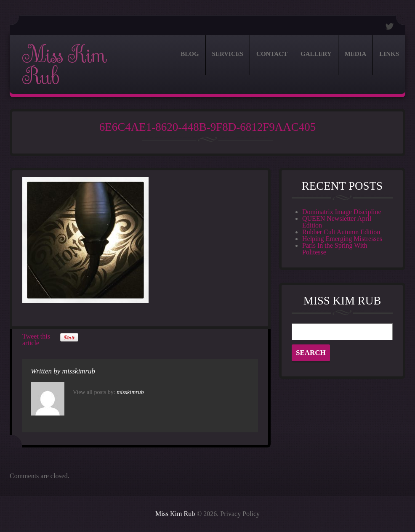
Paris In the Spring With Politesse (335, 249)
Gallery (316, 54)
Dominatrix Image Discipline (342, 212)
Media (356, 54)
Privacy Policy (240, 514)
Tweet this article (36, 340)
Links (389, 54)
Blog (190, 54)
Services (228, 54)
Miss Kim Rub (64, 66)
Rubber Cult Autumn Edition (341, 232)
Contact (272, 54)
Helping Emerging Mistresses (342, 239)
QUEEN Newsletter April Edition (337, 222)
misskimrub (79, 371)
